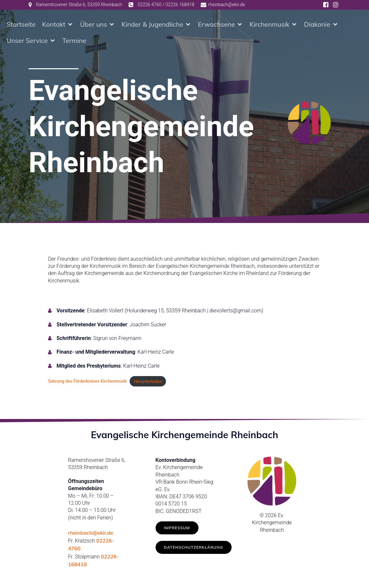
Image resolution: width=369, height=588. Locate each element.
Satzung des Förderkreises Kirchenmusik (87, 381)
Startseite (21, 24)
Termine (74, 40)
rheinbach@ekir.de (91, 533)
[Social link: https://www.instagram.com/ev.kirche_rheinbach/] (336, 5)
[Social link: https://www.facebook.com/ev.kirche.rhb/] (326, 5)
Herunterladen (148, 381)
